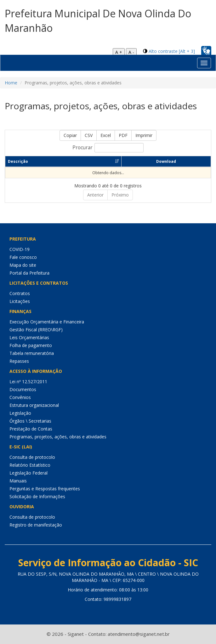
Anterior (95, 195)
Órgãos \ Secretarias (30, 421)
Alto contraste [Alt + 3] (172, 51)
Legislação (20, 413)
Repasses (19, 361)
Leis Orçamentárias (29, 337)
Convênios (20, 397)
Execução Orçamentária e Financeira (47, 322)
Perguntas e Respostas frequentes (45, 489)
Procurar (108, 148)
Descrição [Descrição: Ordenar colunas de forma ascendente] (18, 161)
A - (131, 52)
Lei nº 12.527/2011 (28, 382)
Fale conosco (23, 257)
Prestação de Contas (31, 429)
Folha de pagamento (31, 345)
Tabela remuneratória (32, 353)
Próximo (120, 195)
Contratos (20, 293)
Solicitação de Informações (37, 496)
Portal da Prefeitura (29, 273)
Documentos (23, 389)
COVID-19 (20, 249)
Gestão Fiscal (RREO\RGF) (36, 330)
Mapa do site (23, 265)
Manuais (18, 481)
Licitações (20, 301)
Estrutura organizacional (34, 405)
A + (119, 52)
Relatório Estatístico (30, 465)
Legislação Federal (28, 473)
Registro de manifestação (36, 525)
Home (11, 83)
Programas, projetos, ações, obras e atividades (58, 437)
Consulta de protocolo (32, 457)
